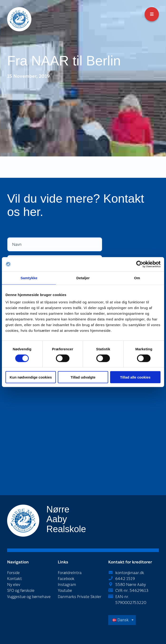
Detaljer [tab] (83, 278)
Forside (13, 573)
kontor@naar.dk (130, 573)
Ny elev (14, 585)
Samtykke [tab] (29, 278)
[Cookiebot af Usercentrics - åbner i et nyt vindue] (140, 264)
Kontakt (15, 579)
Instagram (67, 585)
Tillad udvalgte (83, 377)
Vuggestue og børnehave (29, 597)
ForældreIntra (70, 573)
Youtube (65, 591)
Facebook (66, 579)
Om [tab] (137, 278)
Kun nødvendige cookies (31, 377)
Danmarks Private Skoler (80, 597)
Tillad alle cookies (135, 377)
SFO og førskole (21, 591)
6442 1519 (125, 579)
